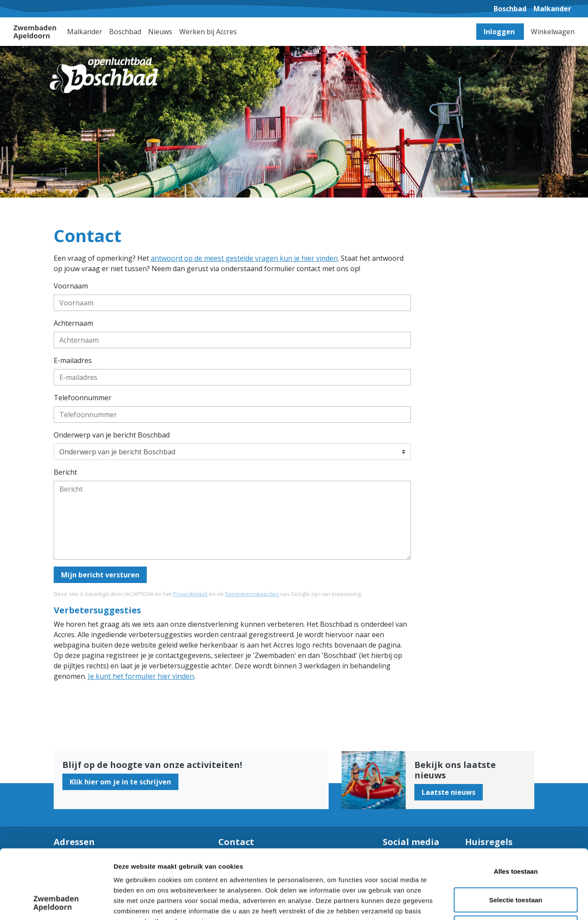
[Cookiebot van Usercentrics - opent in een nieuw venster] (56, 903)
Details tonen (468, 903)
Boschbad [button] (125, 32)
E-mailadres (73, 360)
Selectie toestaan (516, 835)
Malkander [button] (85, 32)
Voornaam (71, 286)
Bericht (65, 472)
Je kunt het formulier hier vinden (141, 676)
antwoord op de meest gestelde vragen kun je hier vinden (244, 258)
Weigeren (515, 863)
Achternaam (73, 323)
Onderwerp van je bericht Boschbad (112, 435)
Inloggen (500, 32)
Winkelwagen (553, 32)
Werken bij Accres (208, 32)
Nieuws (160, 32)
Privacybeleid (190, 594)
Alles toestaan (516, 806)
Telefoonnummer (82, 398)
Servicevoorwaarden (252, 594)
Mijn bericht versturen (100, 575)
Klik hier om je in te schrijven (120, 782)
